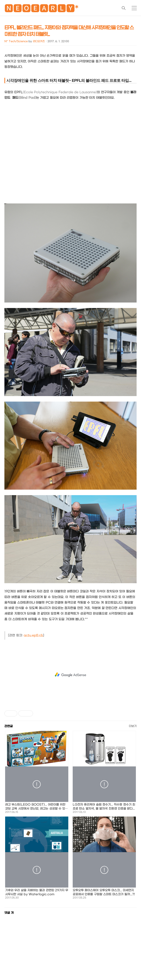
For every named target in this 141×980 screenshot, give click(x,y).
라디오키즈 (39, 41)
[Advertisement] (70, 675)
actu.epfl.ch (33, 635)
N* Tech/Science (16, 41)
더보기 (133, 726)
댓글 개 (9, 913)
